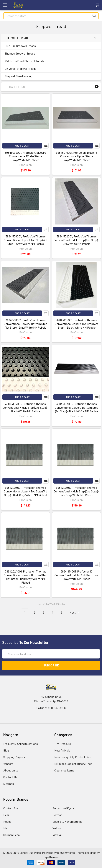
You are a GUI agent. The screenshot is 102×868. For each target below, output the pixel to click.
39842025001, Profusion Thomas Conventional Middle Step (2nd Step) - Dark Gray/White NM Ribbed (76, 491)
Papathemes (51, 857)
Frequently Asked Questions (21, 744)
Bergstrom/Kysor (63, 808)
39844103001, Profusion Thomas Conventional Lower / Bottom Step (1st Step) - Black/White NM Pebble (77, 407)
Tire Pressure (63, 744)
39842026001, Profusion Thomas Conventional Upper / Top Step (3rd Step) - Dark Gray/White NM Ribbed (25, 491)
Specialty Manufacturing (67, 821)
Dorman (57, 815)
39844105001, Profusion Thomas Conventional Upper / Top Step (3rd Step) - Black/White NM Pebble (76, 324)
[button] (97, 87)
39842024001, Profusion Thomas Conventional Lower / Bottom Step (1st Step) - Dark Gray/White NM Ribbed (26, 577)
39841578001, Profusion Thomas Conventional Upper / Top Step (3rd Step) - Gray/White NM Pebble (25, 240)
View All (57, 835)
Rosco (7, 821)
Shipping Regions (14, 757)
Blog (6, 750)
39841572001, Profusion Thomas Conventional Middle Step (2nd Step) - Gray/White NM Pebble (76, 240)
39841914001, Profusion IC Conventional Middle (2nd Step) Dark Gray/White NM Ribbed (76, 575)
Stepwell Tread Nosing (18, 76)
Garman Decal (12, 835)
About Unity (11, 770)
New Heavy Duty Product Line (73, 757)
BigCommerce (66, 853)
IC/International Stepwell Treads (24, 61)
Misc (6, 828)
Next (75, 613)
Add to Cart (22, 146)
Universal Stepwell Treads (20, 69)
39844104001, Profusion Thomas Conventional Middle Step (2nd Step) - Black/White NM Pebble (25, 407)
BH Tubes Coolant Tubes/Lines (73, 764)
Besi (6, 815)
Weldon (57, 828)
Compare (46, 146)
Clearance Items (64, 770)
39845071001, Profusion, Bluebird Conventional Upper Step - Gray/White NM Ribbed (76, 156)
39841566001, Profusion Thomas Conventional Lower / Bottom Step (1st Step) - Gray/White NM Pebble (26, 324)
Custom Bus (11, 808)
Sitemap (9, 784)
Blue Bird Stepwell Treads (20, 46)
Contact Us (10, 777)
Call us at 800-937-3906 (51, 708)
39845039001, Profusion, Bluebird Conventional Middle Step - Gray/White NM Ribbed (26, 156)
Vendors (8, 764)
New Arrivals (62, 750)
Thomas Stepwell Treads (20, 53)
